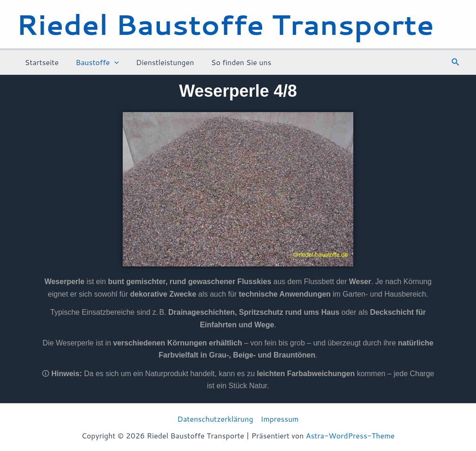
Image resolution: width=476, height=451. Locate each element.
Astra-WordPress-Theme (350, 435)
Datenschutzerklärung (215, 419)
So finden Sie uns (234, 62)
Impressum (280, 419)
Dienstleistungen (160, 62)
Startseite (41, 62)
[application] (111, 62)
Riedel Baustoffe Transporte (225, 24)
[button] (456, 63)
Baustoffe (94, 62)
